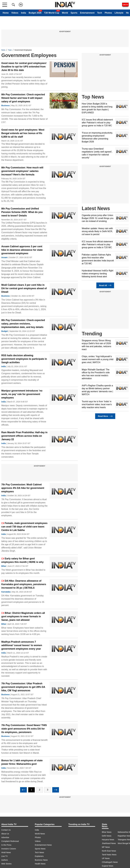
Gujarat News (108, 866)
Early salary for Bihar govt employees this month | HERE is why (22, 560)
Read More (105, 416)
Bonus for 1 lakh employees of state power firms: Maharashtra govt (22, 762)
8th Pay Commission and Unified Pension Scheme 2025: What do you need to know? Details (22, 212)
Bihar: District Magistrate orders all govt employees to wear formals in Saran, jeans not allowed (23, 616)
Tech (100, 13)
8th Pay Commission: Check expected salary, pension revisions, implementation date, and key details (23, 324)
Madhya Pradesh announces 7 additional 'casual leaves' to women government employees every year (22, 645)
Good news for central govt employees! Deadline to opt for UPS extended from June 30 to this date (24, 67)
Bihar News (107, 832)
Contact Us (6, 830)
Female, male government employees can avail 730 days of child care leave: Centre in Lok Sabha (24, 527)
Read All (105, 285)
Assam (4, 257)
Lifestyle (119, 13)
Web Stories (6, 864)
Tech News (39, 852)
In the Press (6, 845)
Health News (40, 864)
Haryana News (108, 840)
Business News (41, 860)
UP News (106, 858)
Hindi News (6, 852)
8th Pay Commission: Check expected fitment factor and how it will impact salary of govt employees (23, 98)
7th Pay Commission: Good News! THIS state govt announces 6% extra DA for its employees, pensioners (24, 729)
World (65, 13)
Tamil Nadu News (109, 855)
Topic (10, 50)
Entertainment (87, 13)
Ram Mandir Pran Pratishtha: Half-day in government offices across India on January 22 (24, 436)
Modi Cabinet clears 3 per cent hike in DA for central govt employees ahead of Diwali (24, 288)
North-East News (109, 851)
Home (6, 13)
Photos (108, 13)
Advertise (5, 837)
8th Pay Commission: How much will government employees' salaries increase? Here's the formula (22, 171)
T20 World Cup (52, 13)
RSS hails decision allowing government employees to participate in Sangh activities (24, 359)
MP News (106, 847)
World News (40, 834)
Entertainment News (43, 845)
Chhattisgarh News (110, 862)
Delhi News (107, 836)
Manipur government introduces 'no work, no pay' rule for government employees (22, 394)
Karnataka (6, 592)
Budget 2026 (35, 13)
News (3, 50)
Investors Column (9, 849)
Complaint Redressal (10, 841)
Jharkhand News (109, 843)
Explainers (39, 856)
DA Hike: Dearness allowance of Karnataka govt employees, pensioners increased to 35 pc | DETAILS (24, 584)
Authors (5, 860)
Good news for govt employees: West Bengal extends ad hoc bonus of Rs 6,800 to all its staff (23, 133)
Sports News (40, 849)
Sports (74, 13)
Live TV (4, 856)
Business (5, 106)
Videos (15, 13)
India (24, 13)
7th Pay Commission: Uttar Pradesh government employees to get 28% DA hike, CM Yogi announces (23, 687)
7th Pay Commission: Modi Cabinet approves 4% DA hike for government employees (23, 488)
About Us (5, 834)
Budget (5, 331)
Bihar (4, 566)
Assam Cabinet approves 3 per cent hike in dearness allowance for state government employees (22, 250)
